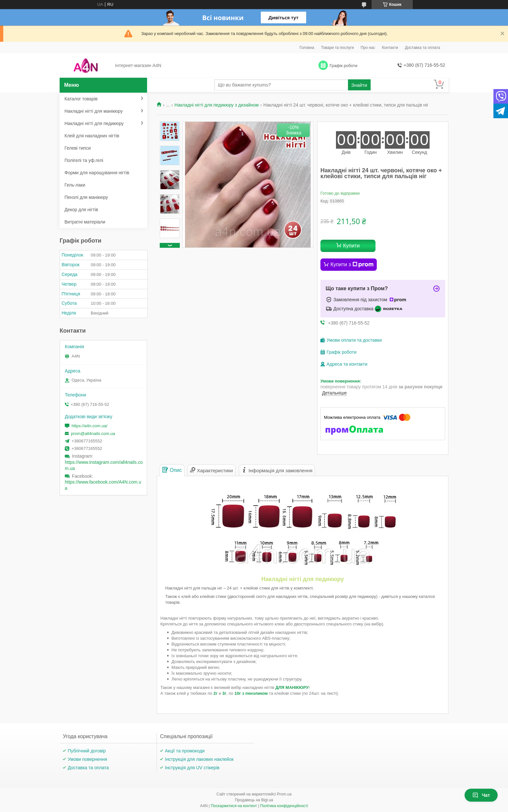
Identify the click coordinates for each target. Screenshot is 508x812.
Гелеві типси (78, 148)
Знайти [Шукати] (359, 85)
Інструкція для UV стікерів (192, 768)
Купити (351, 246)
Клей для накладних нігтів (92, 136)
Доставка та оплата (423, 48)
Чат (481, 795)
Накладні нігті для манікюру (94, 111)
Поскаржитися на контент (234, 806)
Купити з (352, 265)
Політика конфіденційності (284, 806)
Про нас (368, 48)
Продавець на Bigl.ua (254, 800)
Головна (307, 48)
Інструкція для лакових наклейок (199, 759)
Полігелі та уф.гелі (84, 160)
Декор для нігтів (81, 210)
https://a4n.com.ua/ (90, 426)
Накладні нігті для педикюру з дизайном (217, 105)
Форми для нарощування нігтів (97, 173)
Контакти (390, 48)
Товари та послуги (337, 48)
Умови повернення (87, 759)
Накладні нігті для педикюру (94, 123)
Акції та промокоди (185, 751)
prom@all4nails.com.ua (93, 434)
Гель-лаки (75, 185)
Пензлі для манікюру (86, 197)
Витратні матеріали (85, 222)
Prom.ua (284, 794)
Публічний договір (87, 751)
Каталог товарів (81, 99)
